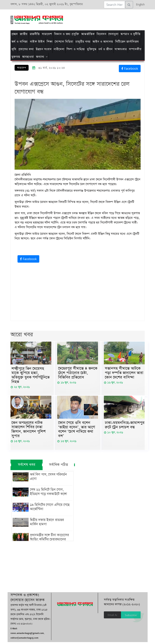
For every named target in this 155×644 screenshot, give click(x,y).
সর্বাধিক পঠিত (59, 467)
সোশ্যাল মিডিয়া (64, 42)
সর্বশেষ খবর (26, 467)
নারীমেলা (59, 49)
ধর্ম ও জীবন (105, 49)
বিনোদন (101, 34)
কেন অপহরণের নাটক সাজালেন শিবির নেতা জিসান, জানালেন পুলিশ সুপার (28, 431)
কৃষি (14, 49)
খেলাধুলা (113, 34)
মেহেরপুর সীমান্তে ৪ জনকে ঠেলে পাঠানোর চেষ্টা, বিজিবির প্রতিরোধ (78, 373)
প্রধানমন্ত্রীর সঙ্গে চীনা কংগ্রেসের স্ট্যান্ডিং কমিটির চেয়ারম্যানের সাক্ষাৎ (49, 541)
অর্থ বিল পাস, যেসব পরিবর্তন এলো (48, 479)
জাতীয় (24, 34)
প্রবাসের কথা (26, 49)
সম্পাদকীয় (135, 49)
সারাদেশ (47, 34)
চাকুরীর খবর (83, 42)
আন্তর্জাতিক (88, 34)
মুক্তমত (16, 57)
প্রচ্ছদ (15, 34)
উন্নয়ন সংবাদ (44, 49)
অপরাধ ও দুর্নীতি (130, 34)
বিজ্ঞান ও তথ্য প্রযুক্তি (67, 34)
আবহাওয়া (28, 57)
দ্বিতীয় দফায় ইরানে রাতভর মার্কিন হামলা (51, 524)
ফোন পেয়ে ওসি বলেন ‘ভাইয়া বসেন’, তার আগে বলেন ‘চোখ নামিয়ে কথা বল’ (77, 431)
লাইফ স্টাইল (37, 42)
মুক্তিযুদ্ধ (92, 49)
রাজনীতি (35, 34)
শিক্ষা (50, 42)
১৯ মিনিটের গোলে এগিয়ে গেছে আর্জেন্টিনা (49, 509)
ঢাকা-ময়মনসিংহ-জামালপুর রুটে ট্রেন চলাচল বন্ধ (125, 426)
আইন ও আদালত (103, 42)
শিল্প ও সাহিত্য (76, 49)
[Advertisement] (80, 19)
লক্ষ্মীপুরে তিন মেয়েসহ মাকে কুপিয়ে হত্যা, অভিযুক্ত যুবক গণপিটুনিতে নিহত (31, 376)
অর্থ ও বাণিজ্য (20, 42)
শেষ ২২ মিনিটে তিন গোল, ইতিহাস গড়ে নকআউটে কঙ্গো (48, 494)
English (139, 4)
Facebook (130, 69)
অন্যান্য (40, 57)
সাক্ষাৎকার (121, 49)
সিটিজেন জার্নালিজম (127, 42)
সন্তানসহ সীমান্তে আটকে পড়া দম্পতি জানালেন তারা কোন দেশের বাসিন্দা (124, 373)
